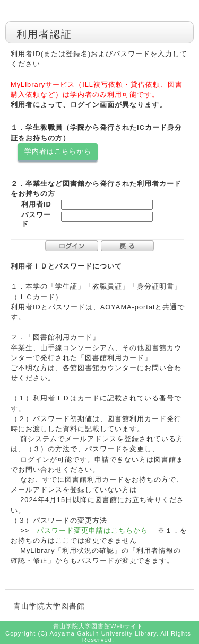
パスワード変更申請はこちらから (91, 530)
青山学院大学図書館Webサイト (98, 626)
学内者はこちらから (58, 151)
